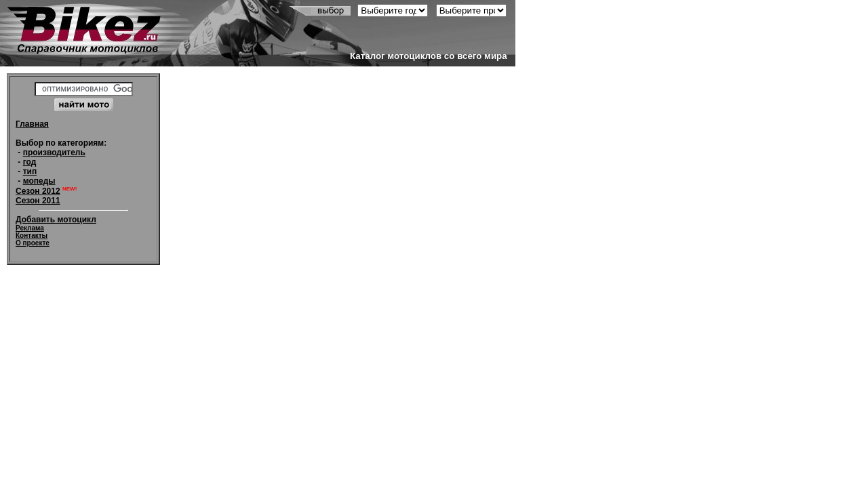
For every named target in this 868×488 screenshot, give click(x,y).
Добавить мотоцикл (56, 220)
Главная (32, 124)
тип (30, 171)
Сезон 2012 (38, 191)
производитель (54, 152)
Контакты (32, 236)
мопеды (39, 181)
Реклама (30, 228)
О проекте (33, 243)
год (30, 162)
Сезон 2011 (38, 201)
